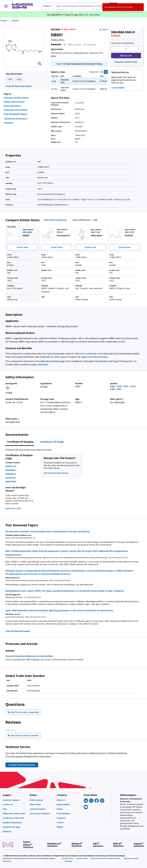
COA (10, 79)
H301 (78, 386)
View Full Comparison (55, 220)
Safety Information (14, 102)
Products (4, 21)
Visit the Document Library (56, 473)
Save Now (95, 15)
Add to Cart (126, 56)
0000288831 (11, 470)
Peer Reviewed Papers (16, 114)
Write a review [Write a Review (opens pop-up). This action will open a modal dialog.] (75, 44)
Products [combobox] (47, 6)
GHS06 (9, 393)
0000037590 (11, 482)
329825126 (79, 122)
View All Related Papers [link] (18, 631)
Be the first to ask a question (23, 712)
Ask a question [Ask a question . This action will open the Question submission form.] (90, 44)
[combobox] (79, 6)
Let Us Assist (118, 88)
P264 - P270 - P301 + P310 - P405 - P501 (123, 388)
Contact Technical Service (22, 765)
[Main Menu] (6, 6)
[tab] (6, 21)
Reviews (9, 123)
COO (19, 79)
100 (76, 142)
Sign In (60, 64)
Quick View (22, 247)
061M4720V (11, 478)
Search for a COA (13, 508)
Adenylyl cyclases (49, 361)
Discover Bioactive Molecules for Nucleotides (29, 656)
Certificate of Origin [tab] (52, 442)
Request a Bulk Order (126, 62)
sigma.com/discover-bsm (94, 357)
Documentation (12, 106)
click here (43, 364)
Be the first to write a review (24, 736)
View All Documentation (19, 86)
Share (104, 29)
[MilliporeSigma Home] (22, 6)
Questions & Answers (16, 119)
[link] (15, 800)
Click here (80, 354)
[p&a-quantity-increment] (139, 49)
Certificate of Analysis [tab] (20, 442)
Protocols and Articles (16, 110)
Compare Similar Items (16, 98)
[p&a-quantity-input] (126, 49)
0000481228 (11, 466)
